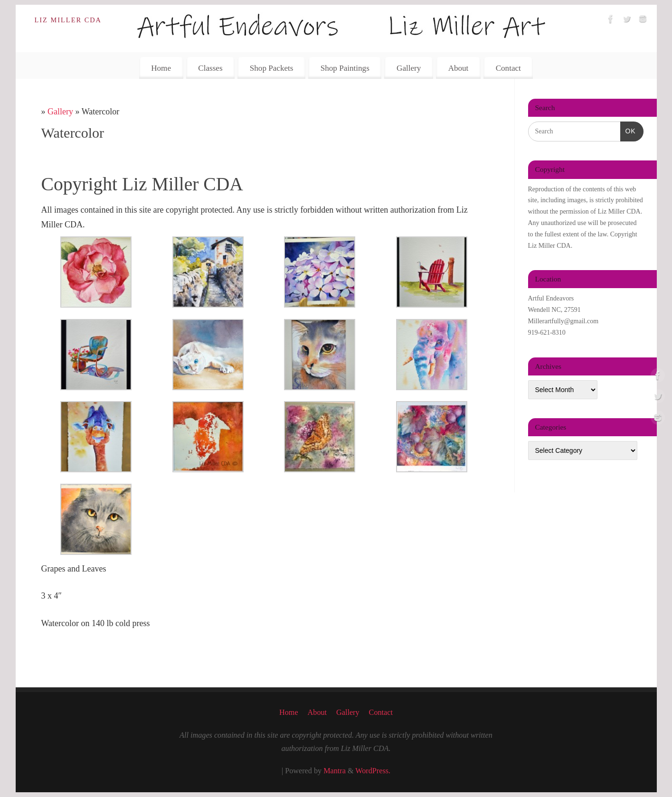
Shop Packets (272, 68)
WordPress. (373, 771)
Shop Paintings (345, 68)
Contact (508, 68)
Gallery (409, 68)
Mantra (335, 771)
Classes (210, 68)
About (459, 68)
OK (628, 130)
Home (161, 68)
